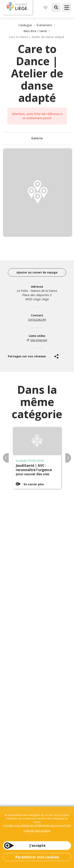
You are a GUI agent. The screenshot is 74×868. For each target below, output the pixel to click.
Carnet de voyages (45, 7)
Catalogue (25, 25)
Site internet (39, 340)
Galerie (37, 138)
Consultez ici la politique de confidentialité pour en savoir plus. (37, 825)
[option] (38, 193)
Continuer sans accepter (37, 831)
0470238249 (37, 320)
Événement (44, 25)
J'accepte (37, 845)
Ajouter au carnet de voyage (37, 272)
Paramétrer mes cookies (37, 857)
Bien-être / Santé (35, 31)
